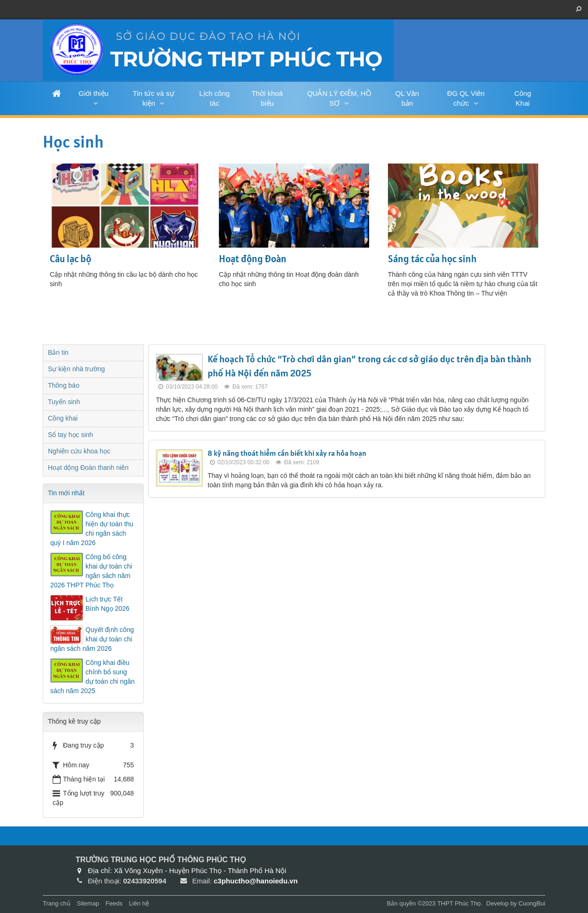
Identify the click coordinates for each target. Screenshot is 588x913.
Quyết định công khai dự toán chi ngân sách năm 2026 (92, 639)
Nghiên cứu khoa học (79, 451)
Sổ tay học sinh (70, 435)
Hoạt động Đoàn (253, 259)
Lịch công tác (214, 98)
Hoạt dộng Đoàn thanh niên (88, 468)
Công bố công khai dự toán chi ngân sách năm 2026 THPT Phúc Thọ (91, 571)
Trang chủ (57, 903)
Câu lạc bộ (70, 259)
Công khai (63, 418)
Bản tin (58, 352)
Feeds (114, 903)
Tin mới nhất (66, 493)
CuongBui (532, 903)
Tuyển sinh (64, 402)
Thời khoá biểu (267, 98)
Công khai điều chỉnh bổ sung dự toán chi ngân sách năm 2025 (93, 677)
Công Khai (523, 98)
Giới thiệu (93, 93)
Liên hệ (139, 903)
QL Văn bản (407, 98)
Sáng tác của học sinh (432, 259)
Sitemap (88, 903)
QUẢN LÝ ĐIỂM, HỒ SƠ (339, 98)
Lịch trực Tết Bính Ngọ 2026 (108, 604)
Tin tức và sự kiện (154, 98)
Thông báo (64, 385)
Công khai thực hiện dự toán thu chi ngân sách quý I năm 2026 (92, 529)
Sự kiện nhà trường (76, 369)
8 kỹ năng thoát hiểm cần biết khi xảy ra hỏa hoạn (287, 453)
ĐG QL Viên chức (466, 98)
